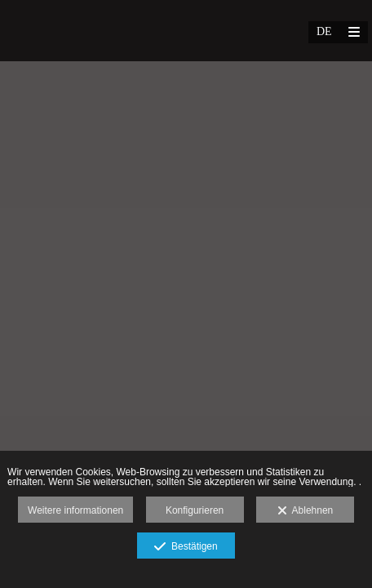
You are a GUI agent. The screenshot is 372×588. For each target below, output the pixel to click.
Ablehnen (306, 511)
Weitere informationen (75, 510)
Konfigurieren (195, 510)
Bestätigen (186, 547)
